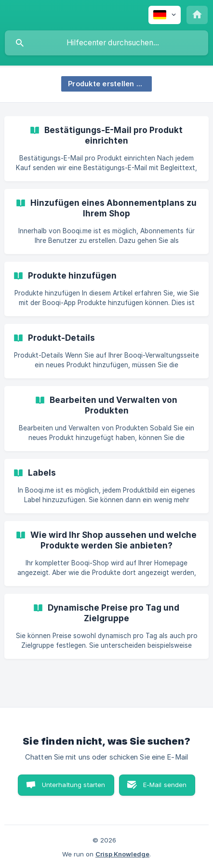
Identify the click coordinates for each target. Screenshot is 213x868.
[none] (165, 15)
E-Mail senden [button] (165, 785)
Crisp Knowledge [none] (122, 854)
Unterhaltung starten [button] (74, 785)
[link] (106, 149)
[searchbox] (106, 43)
